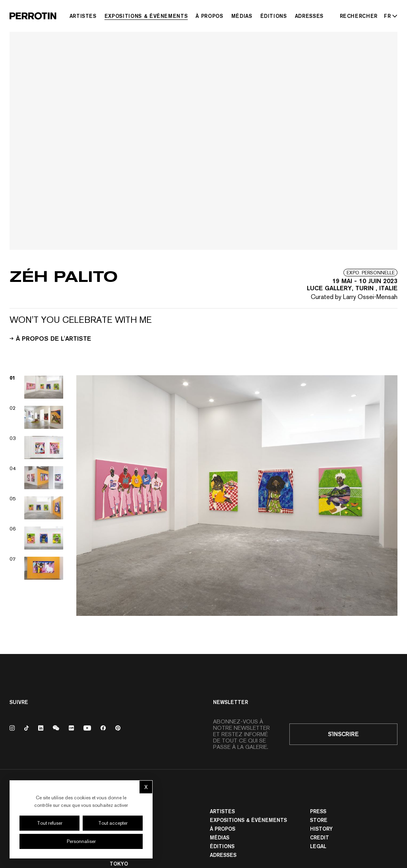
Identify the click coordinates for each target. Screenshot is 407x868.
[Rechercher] (359, 16)
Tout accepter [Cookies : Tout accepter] (113, 823)
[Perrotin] (33, 16)
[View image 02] (37, 417)
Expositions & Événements (146, 16)
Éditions (274, 16)
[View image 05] (37, 508)
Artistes (83, 16)
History (321, 829)
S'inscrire (343, 734)
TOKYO (119, 864)
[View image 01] (37, 387)
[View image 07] (37, 568)
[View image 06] (37, 538)
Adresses (309, 16)
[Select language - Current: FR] (389, 16)
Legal (318, 846)
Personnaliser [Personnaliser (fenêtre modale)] (81, 841)
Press (318, 811)
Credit (320, 837)
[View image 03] (37, 448)
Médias (242, 16)
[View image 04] (37, 478)
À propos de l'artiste (50, 338)
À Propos (209, 16)
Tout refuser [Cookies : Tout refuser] (50, 823)
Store (319, 820)
